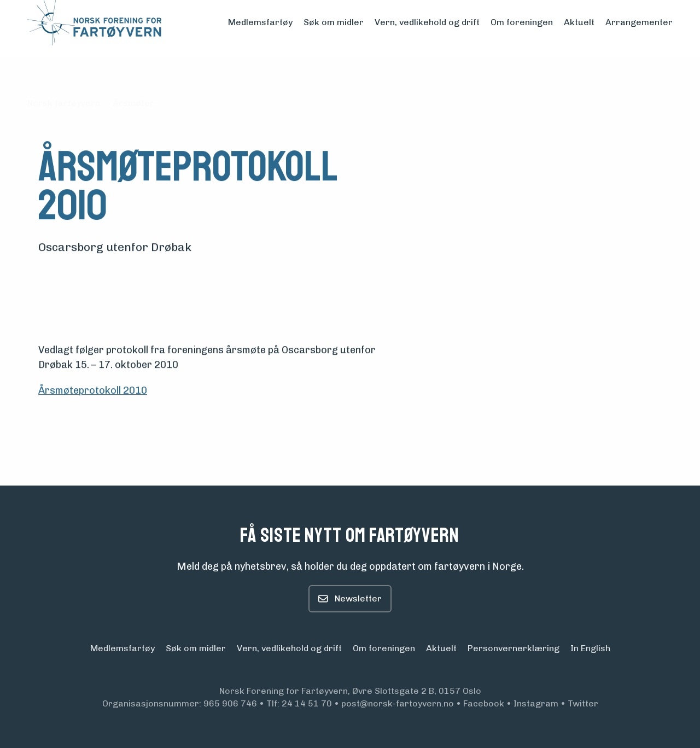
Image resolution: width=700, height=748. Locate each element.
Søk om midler (334, 22)
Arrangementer (639, 22)
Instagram (536, 703)
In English (590, 648)
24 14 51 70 (307, 703)
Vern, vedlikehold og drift (427, 22)
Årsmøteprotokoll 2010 (93, 391)
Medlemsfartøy (260, 22)
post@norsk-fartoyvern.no (398, 703)
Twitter (583, 703)
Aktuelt (579, 22)
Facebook (484, 703)
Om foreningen (522, 22)
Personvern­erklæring (514, 648)
